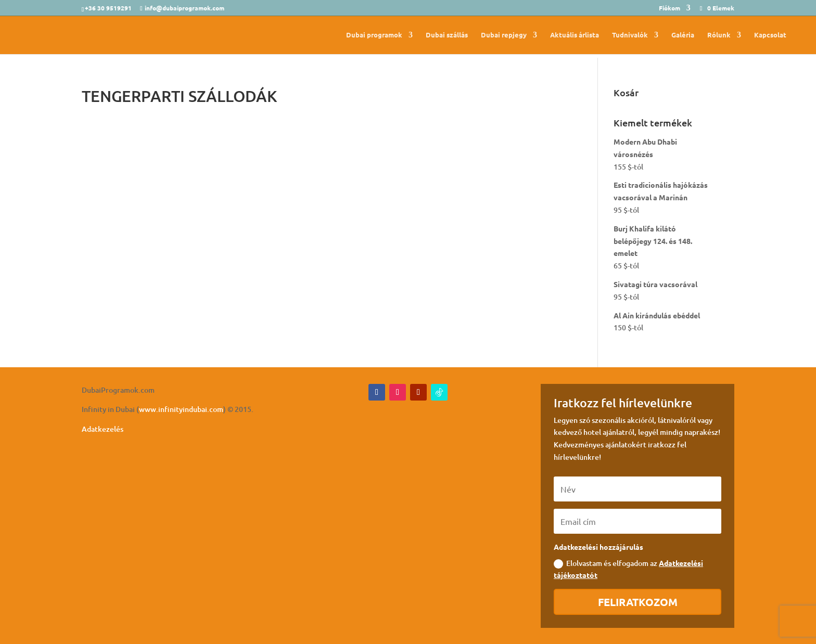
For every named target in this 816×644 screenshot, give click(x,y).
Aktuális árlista (575, 35)
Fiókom (670, 8)
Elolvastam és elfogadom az (628, 569)
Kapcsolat (770, 35)
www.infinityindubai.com (181, 409)
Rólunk (719, 35)
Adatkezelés (103, 429)
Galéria (683, 35)
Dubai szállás (447, 35)
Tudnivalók (630, 35)
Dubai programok (374, 35)
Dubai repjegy (504, 35)
